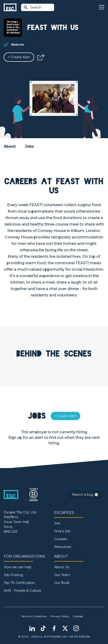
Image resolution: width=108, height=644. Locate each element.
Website (18, 45)
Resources (63, 547)
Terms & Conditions (34, 616)
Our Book (62, 583)
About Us (62, 567)
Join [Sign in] (57, 523)
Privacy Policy (60, 616)
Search (32, 7)
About (10, 146)
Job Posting (13, 575)
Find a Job (62, 531)
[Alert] (19, 57)
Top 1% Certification (19, 583)
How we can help (18, 567)
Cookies (78, 616)
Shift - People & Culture (22, 591)
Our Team (62, 575)
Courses (61, 539)
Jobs (29, 146)
